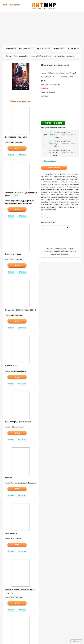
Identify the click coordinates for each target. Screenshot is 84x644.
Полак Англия (16, 539)
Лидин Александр (17, 201)
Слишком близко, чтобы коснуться (20, 589)
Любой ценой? (11, 366)
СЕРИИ (56, 49)
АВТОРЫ (23, 49)
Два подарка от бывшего (16, 137)
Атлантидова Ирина (18, 371)
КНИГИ (40, 49)
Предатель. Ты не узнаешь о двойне (21, 310)
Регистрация (15, 5)
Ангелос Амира (16, 259)
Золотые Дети (11, 534)
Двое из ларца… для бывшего (18, 422)
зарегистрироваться (60, 254)
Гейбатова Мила (17, 142)
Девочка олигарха (13, 254)
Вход (5, 5)
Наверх (76, 641)
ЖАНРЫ (9, 49)
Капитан (9, 478)
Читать (17, 148)
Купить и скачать (53, 123)
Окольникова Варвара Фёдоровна (24, 483)
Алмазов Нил (26, 203)
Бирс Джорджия (17, 597)
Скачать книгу (50, 161)
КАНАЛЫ (72, 49)
